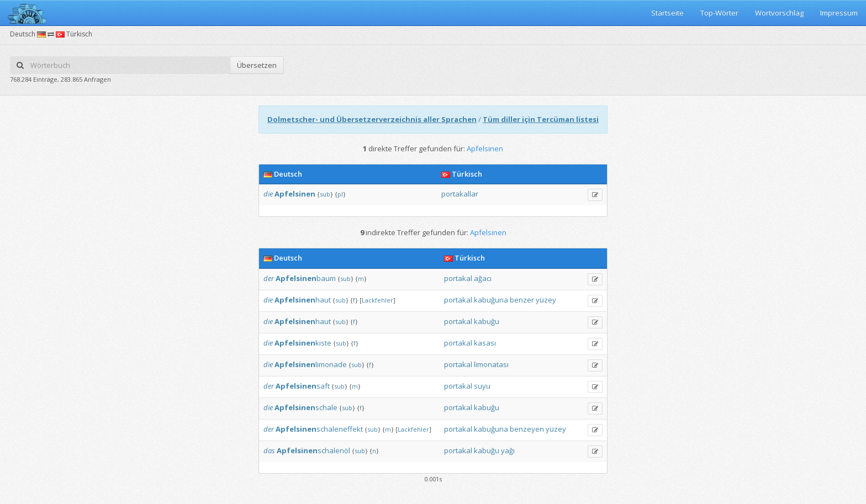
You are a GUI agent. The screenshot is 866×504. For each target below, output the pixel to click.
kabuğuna (491, 300)
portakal (458, 278)
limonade (311, 364)
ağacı (483, 278)
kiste (303, 343)
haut (303, 300)
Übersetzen (257, 65)
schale (306, 407)
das (269, 450)
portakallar (460, 194)
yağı (508, 450)
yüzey (546, 300)
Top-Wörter (719, 13)
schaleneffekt (319, 429)
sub (325, 194)
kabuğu (487, 321)
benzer (522, 300)
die (268, 194)
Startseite (667, 13)
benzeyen (527, 429)
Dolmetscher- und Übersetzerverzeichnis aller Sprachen (372, 119)
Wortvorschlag (779, 13)
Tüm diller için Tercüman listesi (541, 119)
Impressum (839, 13)
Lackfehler (377, 300)
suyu (482, 386)
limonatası (491, 364)
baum (306, 278)
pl (340, 194)
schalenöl (313, 450)
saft (303, 386)
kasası (485, 343)
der (269, 278)
